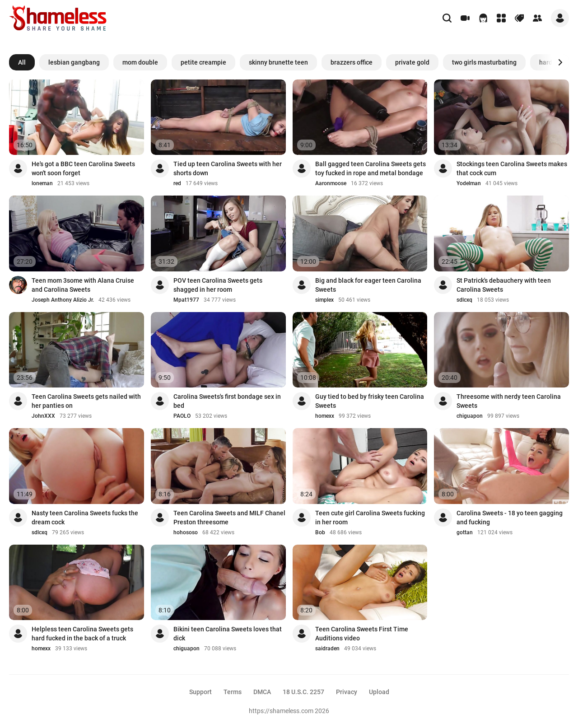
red (177, 183)
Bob (320, 532)
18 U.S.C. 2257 (303, 692)
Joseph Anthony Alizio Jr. (63, 300)
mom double (140, 62)
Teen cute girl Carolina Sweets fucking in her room (370, 518)
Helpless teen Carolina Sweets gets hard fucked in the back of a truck (82, 634)
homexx (325, 416)
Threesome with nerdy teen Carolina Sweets (509, 401)
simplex (324, 300)
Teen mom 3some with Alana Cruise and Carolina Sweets (83, 285)
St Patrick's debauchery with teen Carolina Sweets (504, 285)
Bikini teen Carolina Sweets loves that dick (228, 634)
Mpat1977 (186, 300)
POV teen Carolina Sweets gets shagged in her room (218, 285)
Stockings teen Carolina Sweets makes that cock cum (512, 168)
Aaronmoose (331, 183)
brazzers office (352, 62)
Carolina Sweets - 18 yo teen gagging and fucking (510, 518)
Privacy (347, 692)
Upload (379, 692)
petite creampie (203, 62)
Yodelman (469, 183)
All (22, 62)
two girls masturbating (484, 62)
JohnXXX (43, 416)
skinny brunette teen (278, 62)
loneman (42, 183)
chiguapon (470, 416)
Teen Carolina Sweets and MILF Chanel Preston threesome (229, 518)
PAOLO (182, 416)
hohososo (186, 532)
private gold (412, 62)
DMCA (262, 692)
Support (200, 692)
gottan (465, 532)
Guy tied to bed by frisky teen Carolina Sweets (370, 401)
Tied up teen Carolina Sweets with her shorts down (228, 168)
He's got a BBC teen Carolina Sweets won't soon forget (83, 168)
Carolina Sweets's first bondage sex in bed (227, 401)
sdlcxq (464, 300)
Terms (233, 692)
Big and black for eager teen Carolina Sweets (368, 285)
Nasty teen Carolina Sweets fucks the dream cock (85, 518)
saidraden (327, 649)
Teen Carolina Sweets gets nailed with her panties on (86, 401)
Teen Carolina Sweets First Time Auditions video (362, 634)
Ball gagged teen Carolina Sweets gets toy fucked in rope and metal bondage (371, 168)
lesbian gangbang (74, 62)
